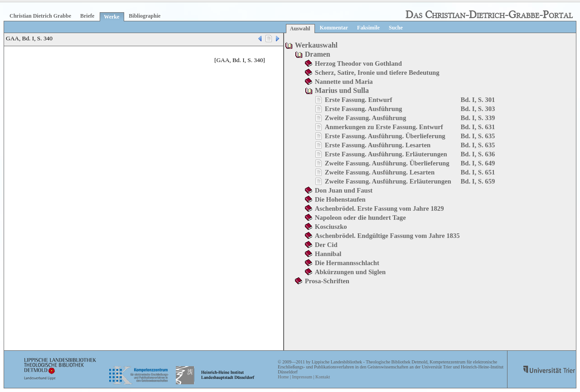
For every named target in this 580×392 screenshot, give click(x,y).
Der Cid (326, 245)
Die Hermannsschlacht (347, 263)
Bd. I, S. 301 (478, 100)
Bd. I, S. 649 (478, 163)
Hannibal (328, 254)
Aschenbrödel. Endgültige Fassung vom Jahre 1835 (387, 236)
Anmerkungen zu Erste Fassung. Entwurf (384, 127)
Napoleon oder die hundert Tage (360, 218)
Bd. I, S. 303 (478, 109)
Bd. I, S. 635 (478, 136)
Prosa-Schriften (327, 281)
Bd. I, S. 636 (478, 154)
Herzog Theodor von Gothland (358, 63)
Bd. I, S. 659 (478, 181)
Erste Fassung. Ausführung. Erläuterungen (386, 154)
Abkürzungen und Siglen (350, 272)
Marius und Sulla (342, 90)
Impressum (302, 377)
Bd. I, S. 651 (478, 172)
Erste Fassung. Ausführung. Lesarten (378, 145)
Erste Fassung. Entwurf (359, 100)
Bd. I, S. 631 (478, 127)
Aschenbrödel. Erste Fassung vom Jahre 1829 (379, 208)
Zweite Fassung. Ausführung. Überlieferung (387, 163)
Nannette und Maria (344, 82)
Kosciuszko (331, 227)
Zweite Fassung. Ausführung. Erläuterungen (388, 181)
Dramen (318, 54)
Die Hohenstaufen (340, 199)
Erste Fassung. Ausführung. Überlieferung (385, 136)
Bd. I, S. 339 (478, 118)
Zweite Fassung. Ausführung (366, 118)
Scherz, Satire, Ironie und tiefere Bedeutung (377, 73)
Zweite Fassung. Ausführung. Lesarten (380, 172)
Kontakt (323, 377)
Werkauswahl (316, 45)
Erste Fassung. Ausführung (364, 109)
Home (283, 377)
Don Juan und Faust (344, 190)
